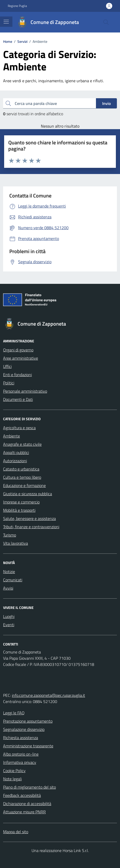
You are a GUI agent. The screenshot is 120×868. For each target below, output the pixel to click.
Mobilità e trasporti (19, 510)
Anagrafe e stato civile (22, 444)
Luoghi (9, 616)
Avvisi (8, 588)
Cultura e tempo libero (22, 477)
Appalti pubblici (16, 452)
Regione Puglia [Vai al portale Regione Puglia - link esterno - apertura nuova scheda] (17, 6)
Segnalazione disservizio (24, 729)
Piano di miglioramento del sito (29, 787)
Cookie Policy (14, 771)
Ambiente (12, 436)
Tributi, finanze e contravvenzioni (31, 527)
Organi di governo (18, 350)
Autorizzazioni (15, 461)
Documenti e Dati (18, 399)
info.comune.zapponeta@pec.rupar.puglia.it (48, 695)
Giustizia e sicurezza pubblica (28, 494)
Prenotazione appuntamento (28, 721)
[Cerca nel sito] (106, 22)
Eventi (9, 625)
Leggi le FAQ (14, 713)
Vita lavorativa (16, 543)
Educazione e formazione (24, 485)
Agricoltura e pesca (19, 428)
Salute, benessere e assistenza (29, 518)
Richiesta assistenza (21, 738)
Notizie (9, 572)
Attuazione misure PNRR (24, 812)
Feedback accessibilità (22, 795)
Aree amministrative (21, 358)
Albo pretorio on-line (21, 754)
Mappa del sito (16, 832)
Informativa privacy (20, 762)
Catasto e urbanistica (21, 469)
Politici (9, 383)
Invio (106, 103)
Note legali (12, 779)
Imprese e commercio (21, 502)
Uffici (7, 366)
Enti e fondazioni (17, 375)
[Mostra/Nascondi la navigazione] (6, 22)
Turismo (10, 535)
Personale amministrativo (25, 391)
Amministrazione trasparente (28, 746)
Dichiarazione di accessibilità (27, 804)
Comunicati (13, 580)
